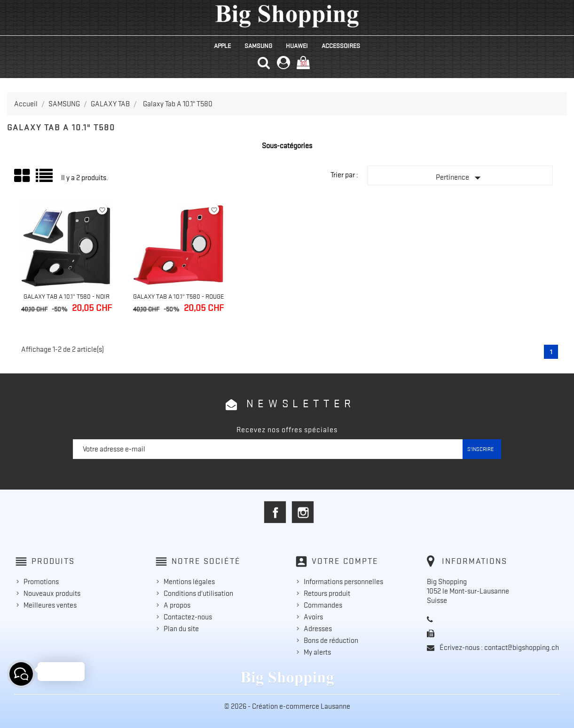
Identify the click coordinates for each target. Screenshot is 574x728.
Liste (45, 179)
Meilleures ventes (50, 605)
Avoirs (313, 617)
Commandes (323, 605)
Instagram (303, 512)
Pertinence (460, 178)
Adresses (318, 629)
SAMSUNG (258, 46)
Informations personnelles (343, 582)
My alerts (317, 652)
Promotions (41, 582)
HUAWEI (297, 46)
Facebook (275, 512)
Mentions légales (189, 582)
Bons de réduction (331, 641)
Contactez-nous (188, 617)
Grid (23, 176)
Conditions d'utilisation (198, 593)
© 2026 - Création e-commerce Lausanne (287, 706)
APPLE (222, 46)
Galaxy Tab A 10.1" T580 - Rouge (178, 296)
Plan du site (181, 629)
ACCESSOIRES (341, 46)
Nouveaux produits (52, 593)
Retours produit (327, 593)
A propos (177, 605)
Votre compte (345, 561)
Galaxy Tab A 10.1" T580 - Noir (67, 296)
